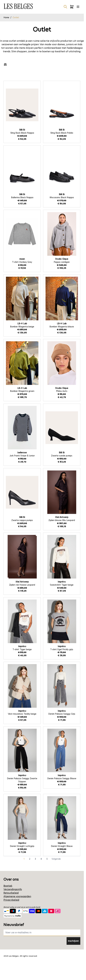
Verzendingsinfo (13, 889)
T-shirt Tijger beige (22, 649)
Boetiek (8, 886)
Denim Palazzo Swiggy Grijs (62, 714)
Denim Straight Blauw (62, 846)
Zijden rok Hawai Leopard (22, 585)
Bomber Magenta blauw (62, 327)
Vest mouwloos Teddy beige (22, 714)
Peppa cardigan (62, 262)
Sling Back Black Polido (62, 133)
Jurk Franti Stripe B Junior (22, 456)
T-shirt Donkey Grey (22, 262)
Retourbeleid (11, 893)
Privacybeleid (11, 900)
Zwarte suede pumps (62, 456)
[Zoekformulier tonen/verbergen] (65, 7)
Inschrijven (73, 941)
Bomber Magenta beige (22, 327)
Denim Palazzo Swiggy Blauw (62, 778)
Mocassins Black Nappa (62, 197)
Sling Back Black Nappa (22, 133)
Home (6, 17)
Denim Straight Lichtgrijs (22, 846)
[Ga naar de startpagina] (18, 6)
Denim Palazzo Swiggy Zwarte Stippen (22, 780)
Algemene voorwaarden (17, 896)
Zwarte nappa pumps (22, 520)
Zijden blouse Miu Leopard (62, 520)
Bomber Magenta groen (22, 391)
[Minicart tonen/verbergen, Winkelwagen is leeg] (72, 7)
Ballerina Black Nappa (22, 197)
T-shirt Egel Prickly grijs (62, 649)
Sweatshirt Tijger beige (62, 585)
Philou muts (62, 391)
